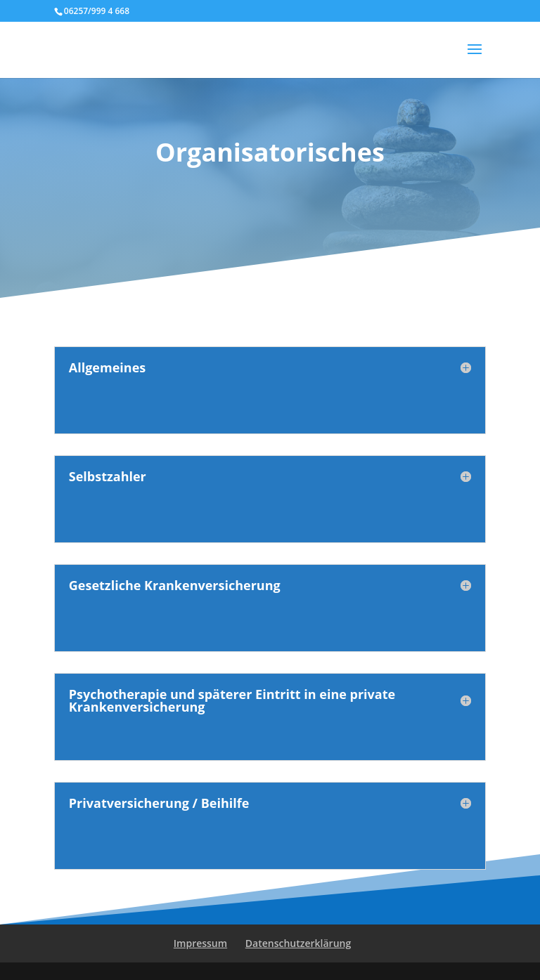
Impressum (200, 943)
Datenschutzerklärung (298, 943)
